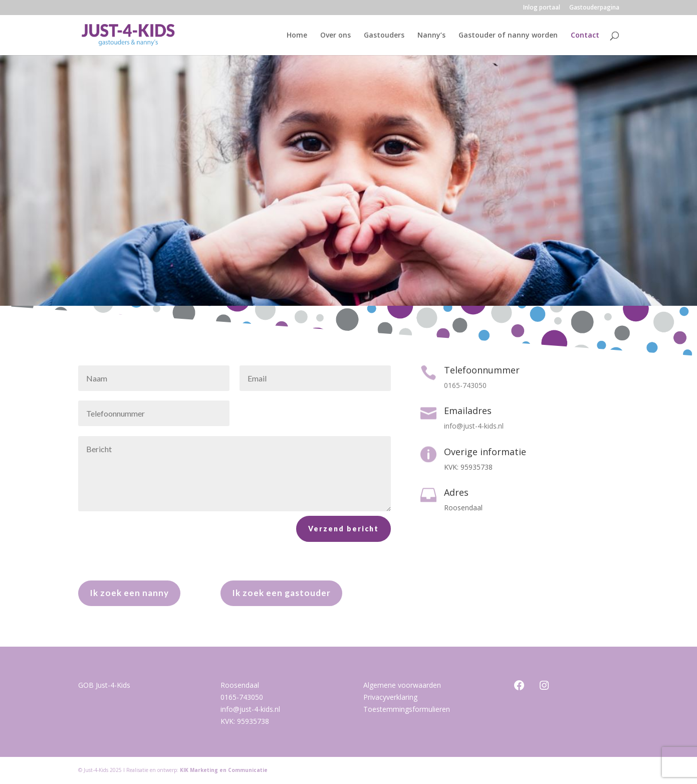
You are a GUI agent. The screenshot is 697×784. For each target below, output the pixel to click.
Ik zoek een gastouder (281, 593)
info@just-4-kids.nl (250, 709)
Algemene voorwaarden (402, 685)
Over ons (335, 36)
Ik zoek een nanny (129, 593)
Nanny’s (431, 36)
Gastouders (384, 36)
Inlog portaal (542, 8)
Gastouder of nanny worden (508, 36)
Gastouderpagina (594, 8)
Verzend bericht (343, 543)
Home (297, 36)
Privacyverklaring (390, 697)
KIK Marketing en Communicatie (224, 770)
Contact (585, 36)
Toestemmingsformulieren (407, 709)
